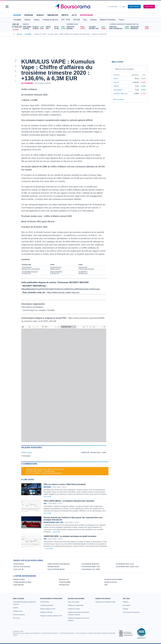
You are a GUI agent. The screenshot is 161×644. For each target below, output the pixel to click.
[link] (15, 608)
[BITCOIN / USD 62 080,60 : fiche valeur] (99, 29)
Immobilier (53, 15)
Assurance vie (64, 579)
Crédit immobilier (65, 582)
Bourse (17, 15)
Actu (74, 15)
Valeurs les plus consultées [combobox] (124, 69)
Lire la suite (47, 496)
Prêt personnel (64, 585)
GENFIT (116, 86)
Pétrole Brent (118, 90)
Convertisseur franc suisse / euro (127, 567)
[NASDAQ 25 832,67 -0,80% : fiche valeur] (34, 29)
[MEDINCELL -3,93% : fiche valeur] (140, 29)
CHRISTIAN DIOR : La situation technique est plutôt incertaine (70, 536)
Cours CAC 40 (18, 569)
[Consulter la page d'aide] (122, 7)
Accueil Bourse (19, 564)
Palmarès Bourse (53, 567)
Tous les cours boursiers (22, 567)
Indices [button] (37, 20)
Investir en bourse (111, 582)
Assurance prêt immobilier (113, 579)
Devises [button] (94, 20)
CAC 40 (15, 24)
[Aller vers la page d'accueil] (80, 7)
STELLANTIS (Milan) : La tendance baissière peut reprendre (69, 501)
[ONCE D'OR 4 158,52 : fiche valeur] (77, 27)
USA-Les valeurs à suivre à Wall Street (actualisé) (65, 484)
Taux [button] (85, 20)
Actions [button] (27, 20)
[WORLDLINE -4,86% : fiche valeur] (140, 27)
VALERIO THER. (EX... (121, 94)
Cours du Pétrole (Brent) (56, 569)
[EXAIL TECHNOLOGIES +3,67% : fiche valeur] (119, 29)
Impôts (65, 15)
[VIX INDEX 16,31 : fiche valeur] (99, 27)
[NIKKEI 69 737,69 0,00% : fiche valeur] (56, 27)
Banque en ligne (19, 579)
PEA (106, 585)
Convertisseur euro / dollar (91, 569)
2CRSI (116, 79)
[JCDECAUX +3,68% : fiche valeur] (119, 27)
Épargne (29, 15)
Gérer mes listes (118, 99)
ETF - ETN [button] (66, 20)
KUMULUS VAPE (26, 453)
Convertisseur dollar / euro (91, 567)
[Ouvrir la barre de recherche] (113, 7)
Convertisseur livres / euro (125, 564)
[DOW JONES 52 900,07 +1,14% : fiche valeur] (34, 27)
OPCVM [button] (77, 20)
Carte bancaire (19, 585)
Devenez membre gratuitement (52, 473)
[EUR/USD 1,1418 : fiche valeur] (77, 29)
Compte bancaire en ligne (22, 582)
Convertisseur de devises (90, 564)
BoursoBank (87, 15)
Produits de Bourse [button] (50, 20)
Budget (40, 15)
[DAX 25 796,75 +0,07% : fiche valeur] (56, 29)
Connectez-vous (49, 471)
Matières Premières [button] (108, 20)
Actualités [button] (17, 20)
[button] (7, 7)
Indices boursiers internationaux (59, 564)
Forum (121, 20)
